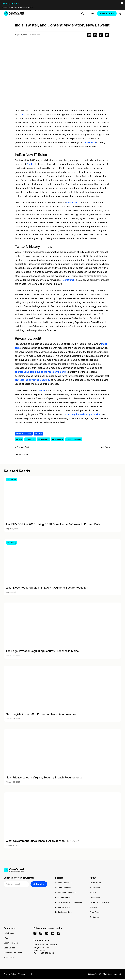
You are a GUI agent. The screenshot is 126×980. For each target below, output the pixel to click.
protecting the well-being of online (82, 414)
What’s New (9, 958)
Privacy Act (30, 439)
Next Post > (105, 447)
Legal (35, 974)
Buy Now (94, 907)
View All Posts (22, 454)
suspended (72, 202)
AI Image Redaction (64, 897)
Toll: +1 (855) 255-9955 (44, 953)
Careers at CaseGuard (99, 902)
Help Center (9, 933)
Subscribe (39, 884)
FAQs (6, 938)
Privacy (39, 433)
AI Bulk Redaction (63, 907)
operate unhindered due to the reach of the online (41, 371)
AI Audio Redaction (63, 887)
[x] (41, 933)
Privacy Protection (74, 439)
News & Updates (24, 433)
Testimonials (95, 897)
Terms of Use (25, 974)
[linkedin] (47, 933)
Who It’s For (95, 887)
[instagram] (59, 933)
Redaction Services (64, 912)
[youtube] (53, 933)
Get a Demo (95, 912)
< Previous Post (22, 447)
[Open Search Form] (82, 13)
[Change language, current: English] (90, 13)
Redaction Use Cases (13, 953)
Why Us (93, 892)
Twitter (42, 390)
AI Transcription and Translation (68, 902)
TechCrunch (68, 280)
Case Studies (9, 948)
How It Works (95, 882)
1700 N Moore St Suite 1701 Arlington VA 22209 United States (45, 947)
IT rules (30, 164)
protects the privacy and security (33, 379)
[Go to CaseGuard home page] (14, 13)
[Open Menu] (120, 14)
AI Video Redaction (63, 882)
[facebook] (35, 933)
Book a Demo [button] (107, 13)
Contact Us (94, 917)
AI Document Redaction (65, 892)
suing (23, 114)
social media (89, 142)
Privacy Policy (58, 439)
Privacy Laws (43, 439)
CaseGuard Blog (11, 943)
